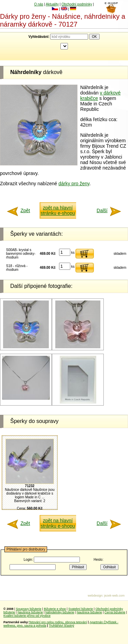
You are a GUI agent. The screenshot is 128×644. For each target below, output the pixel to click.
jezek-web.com (114, 596)
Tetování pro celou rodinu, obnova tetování (58, 622)
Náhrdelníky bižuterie (60, 612)
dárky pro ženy (74, 184)
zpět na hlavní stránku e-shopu (58, 210)
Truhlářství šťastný (61, 626)
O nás (39, 4)
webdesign (95, 596)
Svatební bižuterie (81, 609)
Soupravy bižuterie (29, 609)
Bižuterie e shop (55, 609)
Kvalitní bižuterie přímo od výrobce (27, 616)
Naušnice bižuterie (30, 612)
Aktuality (52, 4)
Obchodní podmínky (77, 4)
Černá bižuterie (115, 612)
